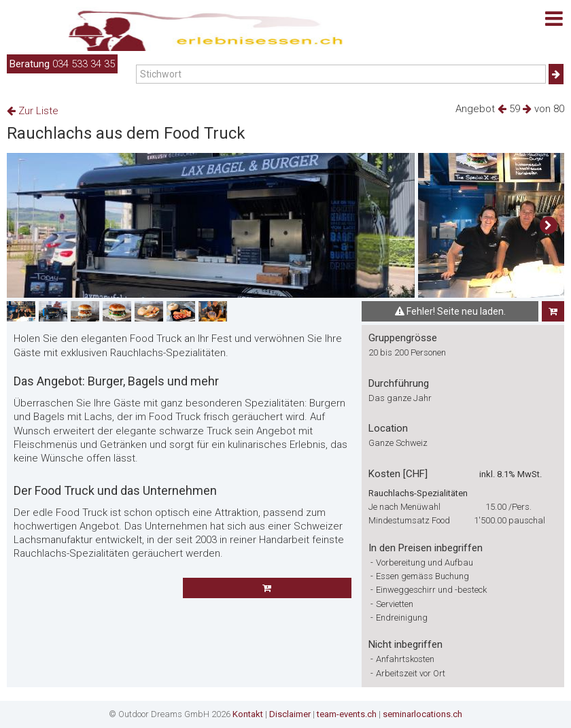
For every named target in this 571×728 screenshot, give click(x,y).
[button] (548, 226)
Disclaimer (290, 714)
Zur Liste (33, 111)
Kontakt (248, 714)
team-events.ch (347, 714)
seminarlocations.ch (422, 714)
